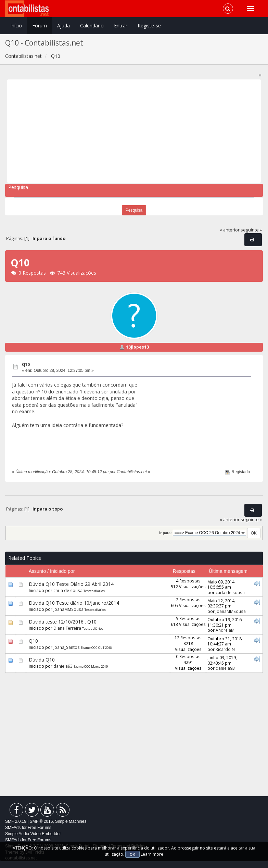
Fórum (40, 26)
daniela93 (63, 666)
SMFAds (13, 828)
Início (16, 26)
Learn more (152, 854)
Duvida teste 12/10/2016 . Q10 (63, 622)
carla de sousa (68, 590)
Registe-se (149, 26)
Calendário (92, 26)
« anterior (230, 230)
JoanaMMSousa (68, 609)
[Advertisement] (132, 131)
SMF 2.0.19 (16, 821)
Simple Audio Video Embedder (33, 834)
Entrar (121, 26)
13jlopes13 (137, 347)
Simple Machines (71, 821)
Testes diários (94, 591)
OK (133, 854)
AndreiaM (225, 630)
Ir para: (165, 533)
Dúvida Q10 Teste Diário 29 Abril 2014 (71, 584)
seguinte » (251, 230)
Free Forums (40, 828)
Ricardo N (225, 649)
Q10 (26, 364)
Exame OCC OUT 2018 (96, 648)
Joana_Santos (67, 647)
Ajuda (63, 26)
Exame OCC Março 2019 (91, 666)
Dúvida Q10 (42, 660)
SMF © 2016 (41, 821)
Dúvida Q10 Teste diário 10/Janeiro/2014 (74, 603)
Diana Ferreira (67, 628)
